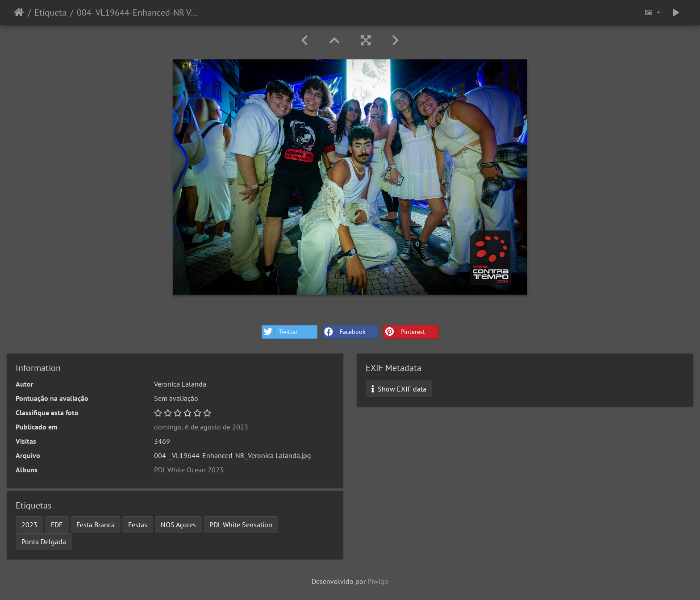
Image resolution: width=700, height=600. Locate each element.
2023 (29, 525)
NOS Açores (178, 525)
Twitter (280, 332)
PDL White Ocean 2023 (189, 470)
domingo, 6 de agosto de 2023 (201, 427)
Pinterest (404, 332)
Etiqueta (50, 12)
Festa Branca (96, 525)
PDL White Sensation (241, 525)
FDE (57, 525)
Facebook (344, 332)
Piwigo (378, 581)
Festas (138, 525)
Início (19, 12)
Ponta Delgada (44, 542)
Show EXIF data (399, 389)
